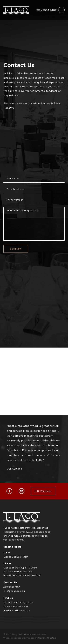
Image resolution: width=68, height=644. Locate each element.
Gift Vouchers (43, 491)
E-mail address (15, 189)
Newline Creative (47, 638)
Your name (12, 178)
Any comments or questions (23, 211)
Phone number (15, 200)
